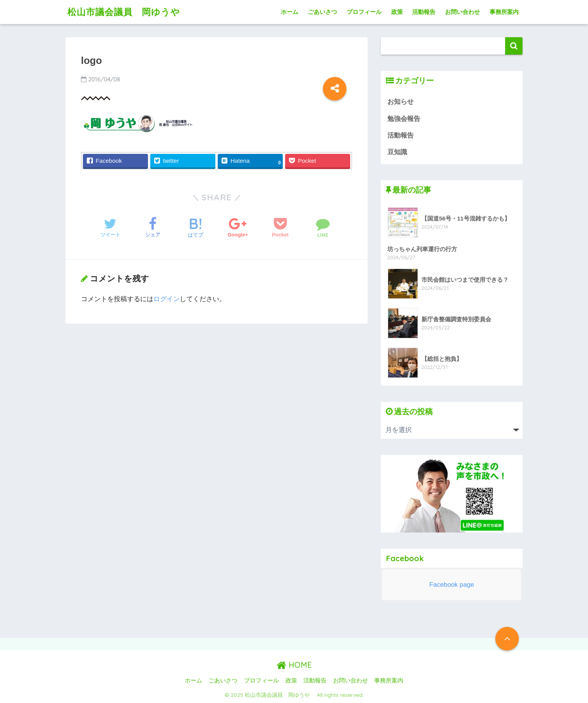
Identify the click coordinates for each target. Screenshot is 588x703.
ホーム (290, 12)
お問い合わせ (462, 12)
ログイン (167, 299)
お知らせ (401, 102)
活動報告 (424, 12)
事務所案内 (504, 12)
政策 (397, 12)
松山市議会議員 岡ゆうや (128, 12)
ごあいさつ (322, 12)
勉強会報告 (404, 119)
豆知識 (397, 152)
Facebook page (452, 585)
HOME (294, 665)
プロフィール (364, 12)
